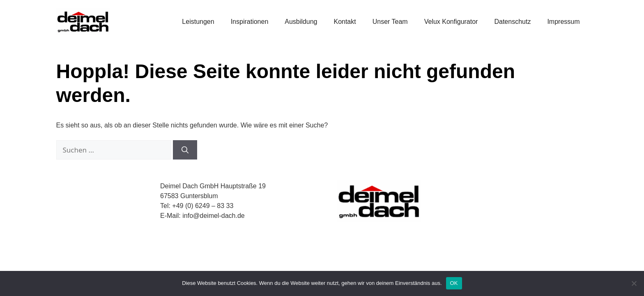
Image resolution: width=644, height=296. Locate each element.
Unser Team (390, 22)
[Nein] (634, 283)
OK (454, 283)
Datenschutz (512, 22)
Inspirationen (250, 22)
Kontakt (345, 22)
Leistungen (198, 22)
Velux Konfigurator (451, 22)
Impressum (563, 22)
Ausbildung (301, 22)
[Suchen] (185, 150)
